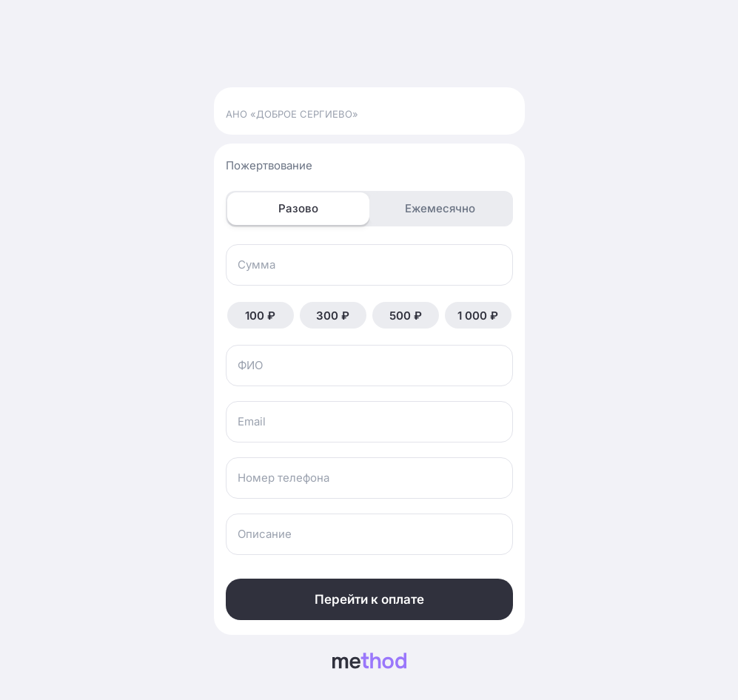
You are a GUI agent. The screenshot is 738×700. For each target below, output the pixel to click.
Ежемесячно (440, 208)
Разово (298, 208)
